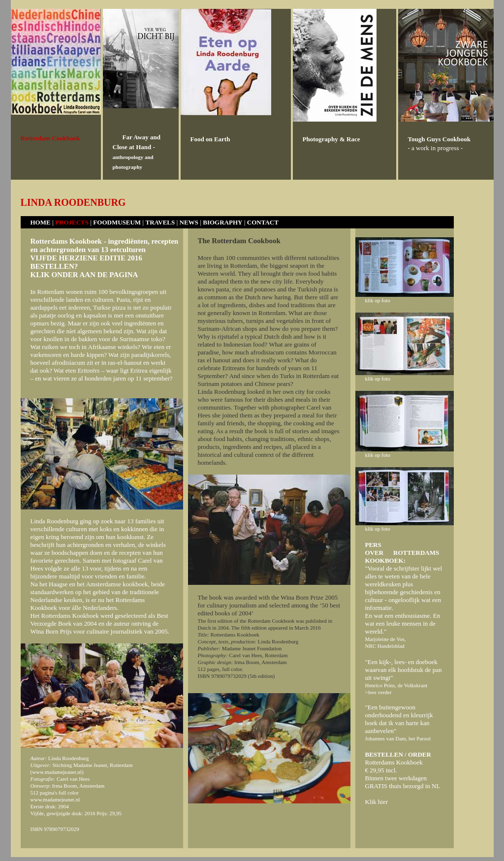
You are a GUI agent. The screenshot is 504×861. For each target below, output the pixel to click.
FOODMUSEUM (117, 222)
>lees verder (378, 692)
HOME (41, 222)
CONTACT (263, 222)
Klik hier (377, 802)
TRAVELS (160, 222)
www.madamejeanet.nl (57, 772)
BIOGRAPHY (222, 222)
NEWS (189, 222)
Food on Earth (210, 139)
